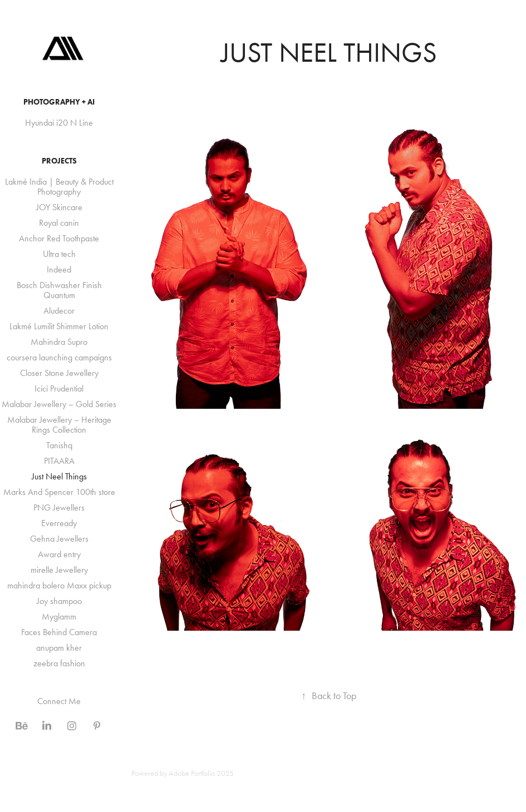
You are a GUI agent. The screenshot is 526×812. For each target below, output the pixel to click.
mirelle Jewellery (59, 570)
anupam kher (59, 648)
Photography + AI (59, 102)
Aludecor (59, 311)
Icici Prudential (59, 388)
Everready (59, 523)
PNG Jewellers (59, 508)
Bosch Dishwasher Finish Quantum (59, 290)
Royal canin (59, 223)
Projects (59, 161)
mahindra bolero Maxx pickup (59, 585)
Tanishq (59, 445)
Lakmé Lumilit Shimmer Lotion (59, 326)
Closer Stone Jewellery (59, 373)
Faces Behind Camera (59, 632)
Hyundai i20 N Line (59, 123)
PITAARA (59, 461)
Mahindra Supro (59, 342)
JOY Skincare (59, 207)
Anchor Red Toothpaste (59, 238)
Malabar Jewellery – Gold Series (59, 404)
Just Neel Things (59, 476)
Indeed (59, 269)
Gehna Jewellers (59, 539)
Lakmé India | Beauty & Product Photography (59, 187)
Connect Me (59, 701)
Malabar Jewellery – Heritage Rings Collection (59, 425)
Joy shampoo (59, 601)
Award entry (59, 554)
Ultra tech (59, 254)
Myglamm (59, 617)
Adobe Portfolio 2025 (201, 773)
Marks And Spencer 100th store (59, 492)
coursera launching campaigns (59, 357)
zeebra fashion (59, 663)
